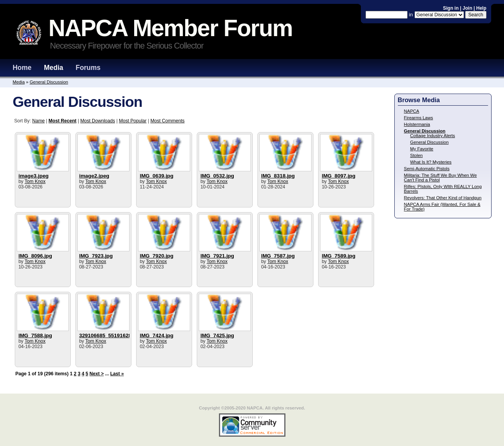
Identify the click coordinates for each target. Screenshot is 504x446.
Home (22, 68)
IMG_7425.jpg (217, 335)
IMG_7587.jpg (278, 256)
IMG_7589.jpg (339, 256)
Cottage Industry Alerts (433, 136)
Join (467, 8)
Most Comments (168, 121)
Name (38, 121)
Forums (88, 68)
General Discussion (49, 82)
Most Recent (63, 121)
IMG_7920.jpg (157, 256)
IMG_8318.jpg (278, 176)
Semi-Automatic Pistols (427, 169)
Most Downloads (97, 121)
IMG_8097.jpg (339, 176)
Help (481, 8)
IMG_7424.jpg (157, 335)
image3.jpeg (33, 176)
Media (54, 68)
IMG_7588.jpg (35, 335)
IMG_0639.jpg (157, 176)
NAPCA (412, 111)
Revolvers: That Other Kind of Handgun (443, 198)
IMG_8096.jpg (35, 256)
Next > (97, 374)
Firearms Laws (419, 118)
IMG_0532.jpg (217, 176)
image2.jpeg (94, 176)
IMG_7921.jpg (217, 256)
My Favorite (422, 149)
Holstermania (417, 124)
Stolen (416, 155)
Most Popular (133, 121)
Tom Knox (35, 181)
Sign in (451, 8)
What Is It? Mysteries (431, 162)
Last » (117, 374)
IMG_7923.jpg (96, 256)
